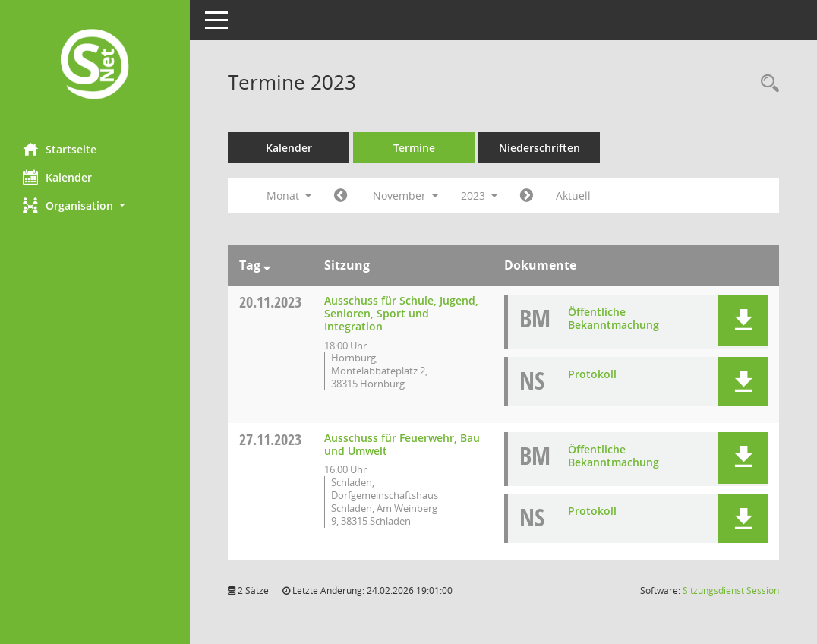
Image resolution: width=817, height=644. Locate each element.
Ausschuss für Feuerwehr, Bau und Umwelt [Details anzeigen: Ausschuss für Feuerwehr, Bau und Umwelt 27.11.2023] (402, 444)
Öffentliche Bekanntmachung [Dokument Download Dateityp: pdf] (614, 318)
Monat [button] (289, 196)
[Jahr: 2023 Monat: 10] (341, 196)
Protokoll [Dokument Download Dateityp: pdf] (592, 374)
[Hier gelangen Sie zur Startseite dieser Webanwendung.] (95, 66)
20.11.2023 (270, 302)
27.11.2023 (270, 439)
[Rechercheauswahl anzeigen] (766, 84)
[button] (95, 205)
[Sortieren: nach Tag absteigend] (267, 265)
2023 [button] (479, 196)
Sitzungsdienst (731, 590)
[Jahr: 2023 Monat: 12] (527, 196)
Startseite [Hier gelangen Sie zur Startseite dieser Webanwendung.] (60, 149)
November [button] (405, 196)
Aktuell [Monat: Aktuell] (573, 196)
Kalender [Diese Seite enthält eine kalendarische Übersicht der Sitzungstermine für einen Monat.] (57, 177)
